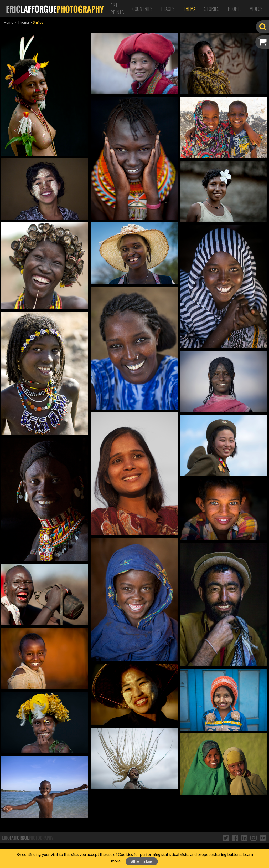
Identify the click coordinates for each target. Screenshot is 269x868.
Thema (189, 9)
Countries (143, 9)
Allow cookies (142, 861)
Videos (256, 9)
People (235, 9)
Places (168, 9)
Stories (212, 9)
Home (9, 22)
